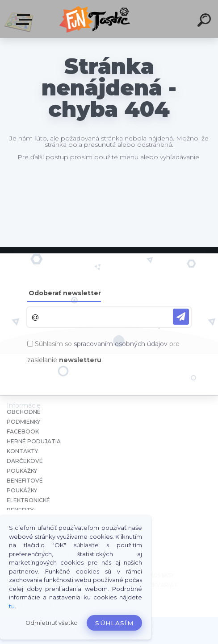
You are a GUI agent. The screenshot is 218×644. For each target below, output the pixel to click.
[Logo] (96, 19)
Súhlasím (114, 623)
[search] (205, 21)
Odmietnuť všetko (52, 623)
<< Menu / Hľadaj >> (26, 20)
